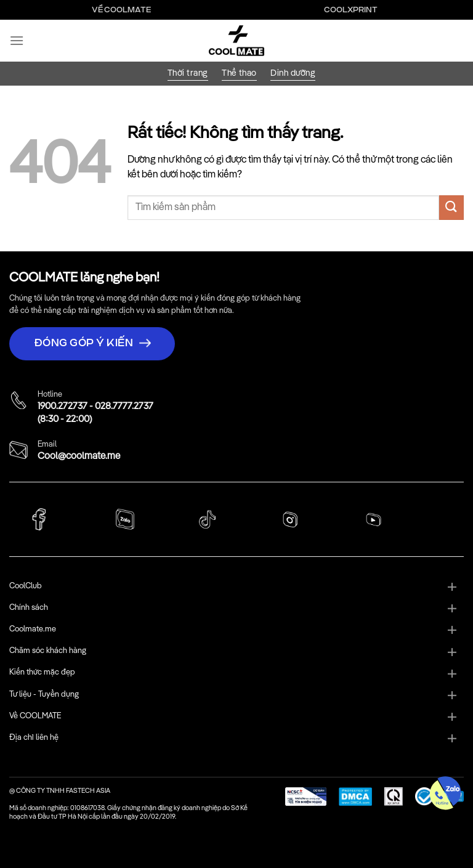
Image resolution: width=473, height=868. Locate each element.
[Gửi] (451, 207)
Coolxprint (351, 10)
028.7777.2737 (124, 407)
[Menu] (17, 40)
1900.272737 (63, 407)
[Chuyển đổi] (452, 588)
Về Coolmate (121, 10)
